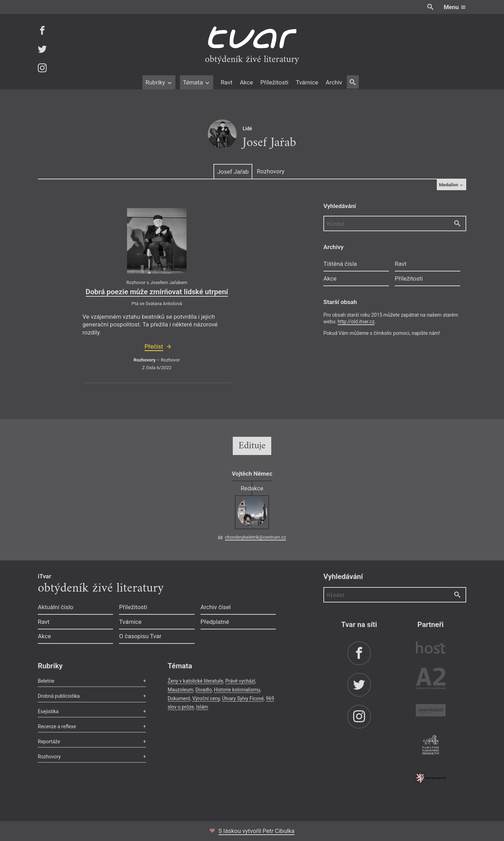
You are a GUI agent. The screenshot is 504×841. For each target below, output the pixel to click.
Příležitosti (274, 82)
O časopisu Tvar (140, 636)
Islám (202, 707)
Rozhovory (271, 171)
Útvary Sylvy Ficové (243, 698)
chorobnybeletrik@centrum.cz (255, 537)
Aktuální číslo (56, 607)
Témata (197, 82)
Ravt (227, 82)
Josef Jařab (233, 172)
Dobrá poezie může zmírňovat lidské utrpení (157, 292)
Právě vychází (240, 681)
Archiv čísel (216, 607)
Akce (246, 82)
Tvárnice (307, 82)
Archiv (334, 82)
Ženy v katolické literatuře (195, 681)
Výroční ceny (206, 698)
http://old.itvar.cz (356, 322)
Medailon (451, 185)
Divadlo (204, 690)
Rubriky (159, 82)
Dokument (179, 698)
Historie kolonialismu (237, 690)
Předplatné (215, 622)
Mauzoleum (180, 690)
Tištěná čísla (340, 264)
